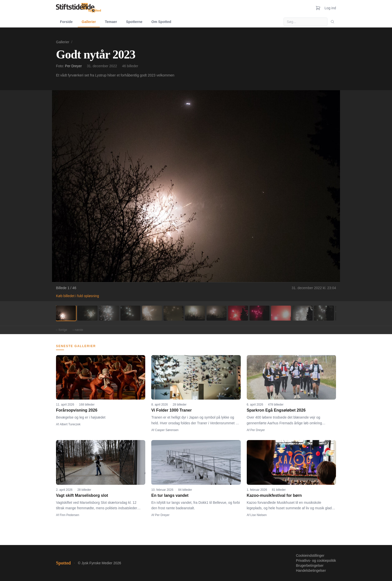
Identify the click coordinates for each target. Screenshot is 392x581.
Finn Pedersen (69, 515)
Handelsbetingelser (311, 571)
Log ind (330, 8)
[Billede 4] (130, 313)
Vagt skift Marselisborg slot (82, 495)
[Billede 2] (87, 313)
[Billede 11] (281, 313)
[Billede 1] (66, 313)
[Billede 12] (302, 313)
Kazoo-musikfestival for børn (274, 495)
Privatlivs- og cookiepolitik (316, 561)
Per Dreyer (73, 66)
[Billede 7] (195, 313)
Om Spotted (161, 22)
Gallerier (89, 22)
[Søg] (332, 22)
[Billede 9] (238, 313)
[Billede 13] (324, 313)
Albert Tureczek (70, 424)
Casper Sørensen (167, 430)
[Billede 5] (152, 313)
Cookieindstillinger (310, 556)
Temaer (111, 22)
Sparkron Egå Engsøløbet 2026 (276, 410)
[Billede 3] (109, 313)
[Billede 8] (216, 313)
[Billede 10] (259, 313)
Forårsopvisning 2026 (77, 410)
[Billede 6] (173, 313)
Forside (66, 22)
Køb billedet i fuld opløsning (77, 296)
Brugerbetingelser (310, 566)
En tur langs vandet (170, 495)
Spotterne (134, 22)
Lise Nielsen (258, 515)
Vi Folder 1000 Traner (171, 410)
